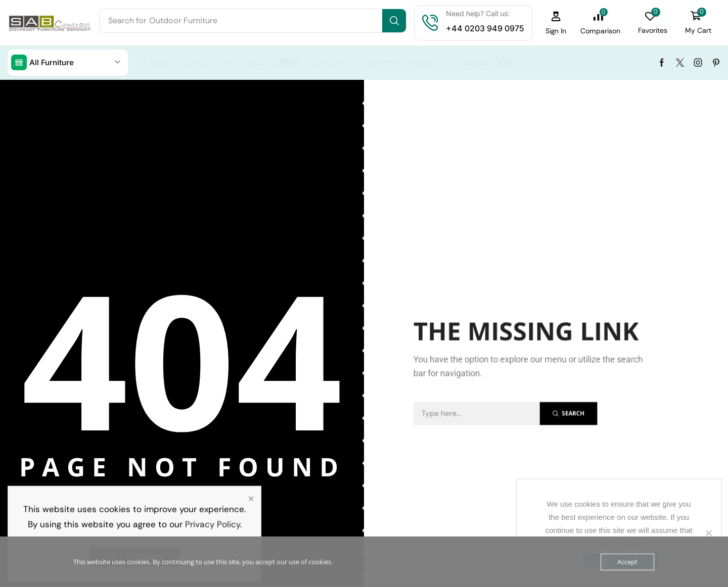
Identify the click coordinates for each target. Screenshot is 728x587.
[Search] (394, 21)
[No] (708, 533)
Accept (627, 562)
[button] (556, 23)
